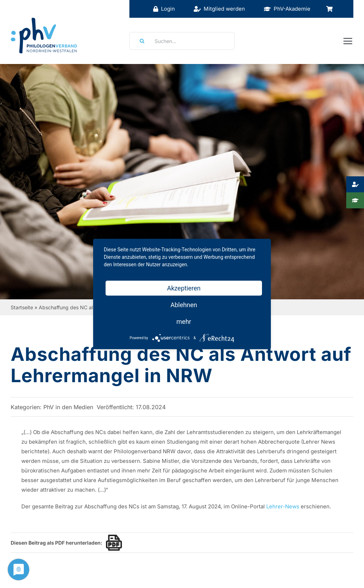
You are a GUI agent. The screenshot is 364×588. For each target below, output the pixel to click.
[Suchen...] (182, 41)
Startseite (22, 307)
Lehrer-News (283, 506)
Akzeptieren (184, 288)
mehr (184, 322)
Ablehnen (184, 305)
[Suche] (140, 41)
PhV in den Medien (68, 407)
